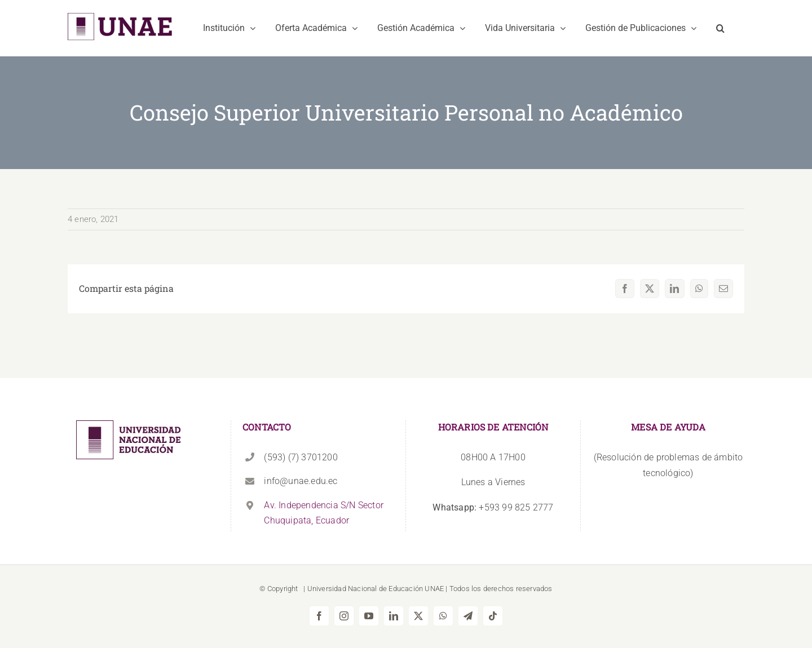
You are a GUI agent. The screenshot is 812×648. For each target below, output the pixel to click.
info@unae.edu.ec (301, 481)
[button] (720, 28)
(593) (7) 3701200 (301, 457)
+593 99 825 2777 (493, 507)
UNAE (434, 589)
